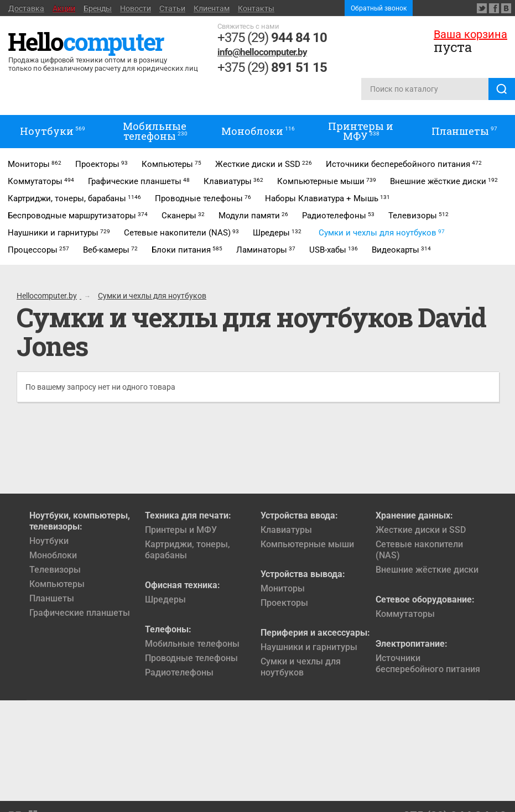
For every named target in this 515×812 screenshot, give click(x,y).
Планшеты (52, 598)
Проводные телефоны (191, 658)
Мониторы (283, 588)
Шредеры (165, 599)
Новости (136, 8)
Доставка (26, 8)
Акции (64, 8)
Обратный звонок (379, 8)
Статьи (172, 8)
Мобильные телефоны (192, 644)
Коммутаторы (405, 614)
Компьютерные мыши (307, 544)
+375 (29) (272, 38)
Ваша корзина (470, 34)
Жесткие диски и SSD (421, 530)
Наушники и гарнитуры (309, 647)
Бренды (98, 8)
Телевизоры (55, 570)
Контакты (256, 8)
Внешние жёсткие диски (427, 570)
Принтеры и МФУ (181, 530)
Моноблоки (53, 555)
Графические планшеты (80, 613)
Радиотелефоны (179, 672)
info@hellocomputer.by (262, 52)
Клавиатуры (286, 530)
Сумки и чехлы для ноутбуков (301, 667)
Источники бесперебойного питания (428, 664)
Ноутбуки (49, 541)
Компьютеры (57, 584)
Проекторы (284, 603)
